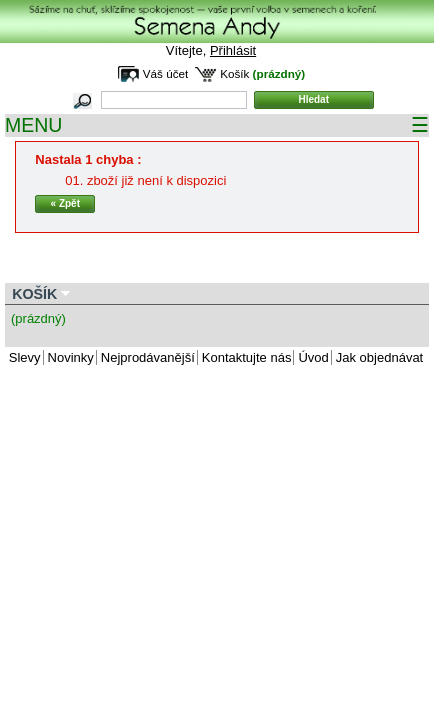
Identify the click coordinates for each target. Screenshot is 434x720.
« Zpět (65, 203)
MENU (217, 125)
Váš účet (165, 73)
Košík (234, 73)
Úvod (313, 357)
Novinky (71, 357)
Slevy (25, 357)
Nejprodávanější (148, 357)
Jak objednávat (379, 357)
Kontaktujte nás (247, 357)
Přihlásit (233, 50)
